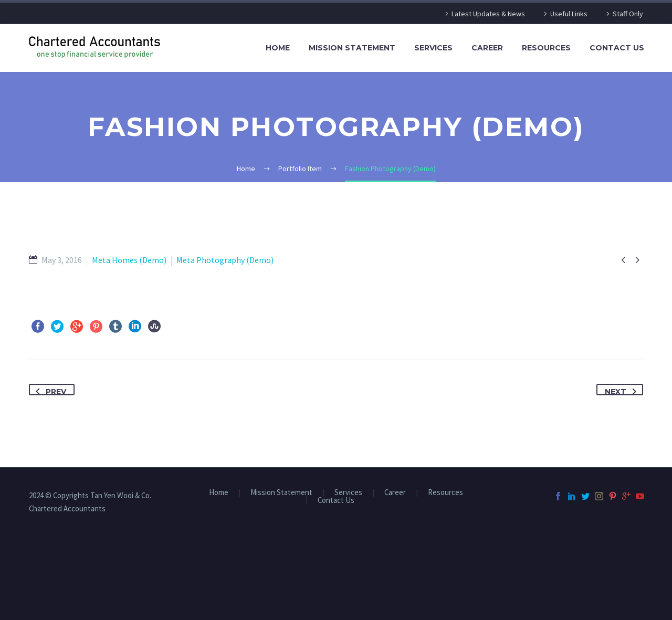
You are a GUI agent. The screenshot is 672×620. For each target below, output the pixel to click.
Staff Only (628, 14)
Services (433, 48)
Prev (49, 390)
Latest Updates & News (488, 14)
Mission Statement (352, 48)
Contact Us (617, 48)
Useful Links (569, 14)
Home (278, 48)
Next (623, 390)
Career (487, 48)
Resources (546, 48)
